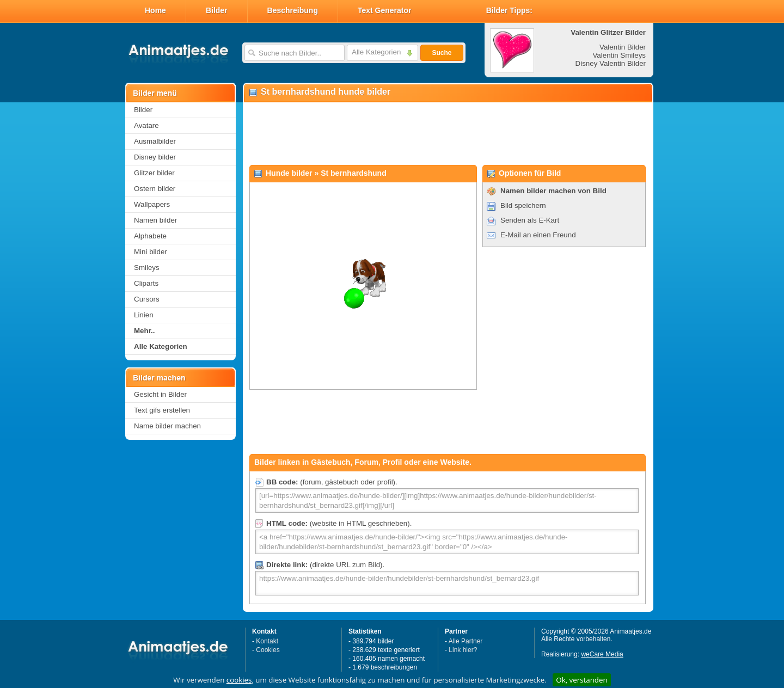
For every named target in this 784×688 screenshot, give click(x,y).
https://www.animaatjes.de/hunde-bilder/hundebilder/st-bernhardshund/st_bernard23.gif (447, 583)
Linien (144, 315)
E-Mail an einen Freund (538, 235)
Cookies (268, 650)
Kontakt (267, 641)
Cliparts (146, 283)
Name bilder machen (167, 426)
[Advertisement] (448, 134)
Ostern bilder (155, 189)
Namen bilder (155, 220)
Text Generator (385, 10)
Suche (442, 53)
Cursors (147, 299)
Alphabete (150, 236)
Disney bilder (155, 157)
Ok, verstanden (581, 680)
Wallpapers (152, 204)
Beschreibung (293, 10)
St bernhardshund (354, 173)
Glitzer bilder (154, 173)
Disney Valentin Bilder (611, 63)
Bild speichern (523, 205)
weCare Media (602, 654)
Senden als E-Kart (530, 220)
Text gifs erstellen (162, 410)
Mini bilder (151, 252)
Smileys (147, 268)
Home (155, 10)
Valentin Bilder (623, 47)
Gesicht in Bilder (160, 394)
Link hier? (463, 650)
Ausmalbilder (155, 141)
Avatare (146, 125)
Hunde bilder (289, 173)
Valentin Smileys (619, 55)
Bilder (217, 10)
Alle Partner (466, 641)
